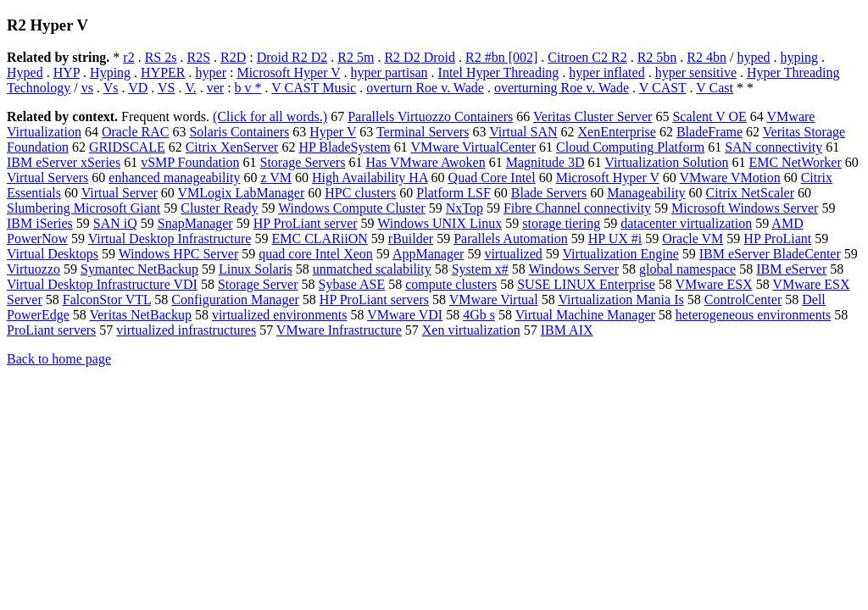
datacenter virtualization (686, 223)
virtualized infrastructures (186, 330)
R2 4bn (707, 57)
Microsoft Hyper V (288, 72)
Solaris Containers (239, 132)
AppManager (428, 254)
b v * (248, 88)
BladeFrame (709, 132)
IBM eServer (791, 269)
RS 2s (161, 57)
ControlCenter (743, 299)
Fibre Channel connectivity (577, 208)
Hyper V (333, 132)
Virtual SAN (523, 132)
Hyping (110, 72)
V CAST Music (314, 88)
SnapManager (195, 223)
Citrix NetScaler (750, 193)
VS (166, 88)
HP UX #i (615, 238)
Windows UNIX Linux (440, 223)
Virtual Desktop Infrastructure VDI (102, 284)
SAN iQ (115, 223)
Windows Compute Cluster (352, 208)
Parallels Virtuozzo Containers (430, 116)
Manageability (646, 193)
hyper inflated (606, 72)
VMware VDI (405, 315)
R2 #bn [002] (501, 57)
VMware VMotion (729, 177)
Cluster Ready (219, 208)
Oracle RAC (136, 132)
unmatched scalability (372, 269)
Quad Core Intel (492, 177)
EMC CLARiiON (319, 238)
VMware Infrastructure (339, 330)
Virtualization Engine (621, 254)
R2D (233, 57)
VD (138, 88)
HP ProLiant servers (374, 299)
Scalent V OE (709, 116)
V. (191, 88)
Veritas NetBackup (140, 315)
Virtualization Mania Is (620, 299)
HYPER (163, 72)
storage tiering (561, 223)
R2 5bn (657, 57)
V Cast (715, 88)
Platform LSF (453, 193)
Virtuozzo (33, 269)
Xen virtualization (471, 330)
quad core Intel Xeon (316, 254)
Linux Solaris (256, 269)
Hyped (25, 72)
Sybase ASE (352, 284)
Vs (111, 88)
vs (87, 88)
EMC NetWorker (795, 162)
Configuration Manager (235, 299)
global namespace (687, 269)
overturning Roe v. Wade (562, 88)
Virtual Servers (47, 177)
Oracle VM (693, 238)
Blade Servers (549, 193)
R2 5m (356, 57)
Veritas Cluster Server (593, 116)
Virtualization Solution (666, 162)
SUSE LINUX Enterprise (586, 284)
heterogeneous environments (754, 315)
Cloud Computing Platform (630, 147)
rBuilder (411, 238)
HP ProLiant (777, 238)
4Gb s (479, 315)
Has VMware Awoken (425, 162)
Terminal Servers (423, 132)
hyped (753, 57)
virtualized (513, 254)
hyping (799, 57)
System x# (480, 269)
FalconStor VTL (107, 299)
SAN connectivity (773, 147)
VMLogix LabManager (242, 193)
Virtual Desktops (53, 254)
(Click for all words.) (270, 116)
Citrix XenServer (232, 147)
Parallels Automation (511, 238)
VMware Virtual (494, 299)
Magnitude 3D (545, 162)
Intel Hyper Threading (499, 72)
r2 (128, 57)
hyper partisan (389, 72)
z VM (276, 177)
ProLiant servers (51, 330)
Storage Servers (303, 162)
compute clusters (451, 284)
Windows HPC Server (179, 254)
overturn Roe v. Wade (425, 88)
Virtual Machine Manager (585, 315)
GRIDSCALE (127, 147)
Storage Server (258, 284)
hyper (211, 72)
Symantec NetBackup (139, 269)
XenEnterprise (617, 132)
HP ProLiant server (306, 223)
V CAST (663, 88)
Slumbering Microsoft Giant (83, 208)
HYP (67, 72)
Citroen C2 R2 (587, 57)
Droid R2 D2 (292, 57)
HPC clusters (360, 193)
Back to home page (59, 359)
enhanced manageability (174, 177)
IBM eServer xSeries (64, 162)
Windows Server (574, 269)
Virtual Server (120, 193)
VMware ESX (714, 284)
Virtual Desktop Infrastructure (170, 238)
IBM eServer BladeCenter (770, 254)
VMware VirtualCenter (473, 147)
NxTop (465, 208)
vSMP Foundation (190, 162)
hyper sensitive (696, 72)
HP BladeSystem (344, 147)
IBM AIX (567, 330)
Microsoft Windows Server (745, 208)
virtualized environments (280, 315)
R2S (198, 57)
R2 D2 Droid (420, 57)
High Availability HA (370, 177)
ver (215, 88)
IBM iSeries (40, 223)
